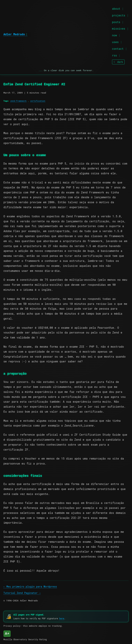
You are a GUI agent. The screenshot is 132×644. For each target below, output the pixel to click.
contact (118, 48)
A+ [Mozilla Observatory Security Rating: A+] (7, 634)
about (116, 8)
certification (38, 101)
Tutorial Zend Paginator (21, 593)
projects (119, 15)
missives (119, 28)
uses (115, 41)
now (115, 35)
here (62, 618)
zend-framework (18, 101)
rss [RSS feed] (115, 55)
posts (116, 21)
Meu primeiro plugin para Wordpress (32, 586)
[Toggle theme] (118, 61)
